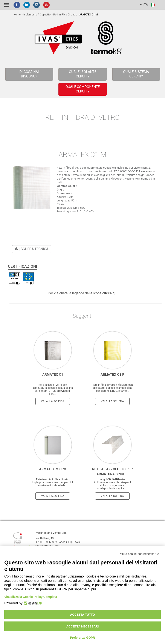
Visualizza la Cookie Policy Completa (31, 597)
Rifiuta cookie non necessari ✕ (139, 554)
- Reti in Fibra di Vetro (64, 15)
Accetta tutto (82, 615)
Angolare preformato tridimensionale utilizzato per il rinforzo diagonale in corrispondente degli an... (112, 484)
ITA (148, 5)
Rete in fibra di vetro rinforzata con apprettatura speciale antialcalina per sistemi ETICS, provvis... (112, 388)
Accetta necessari (83, 626)
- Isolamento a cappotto (36, 15)
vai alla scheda (53, 401)
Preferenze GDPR (82, 638)
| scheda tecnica (31, 249)
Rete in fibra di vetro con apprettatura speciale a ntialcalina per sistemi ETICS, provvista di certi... (53, 389)
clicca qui (110, 293)
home (17, 15)
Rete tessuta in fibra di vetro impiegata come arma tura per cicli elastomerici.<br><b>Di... (53, 482)
